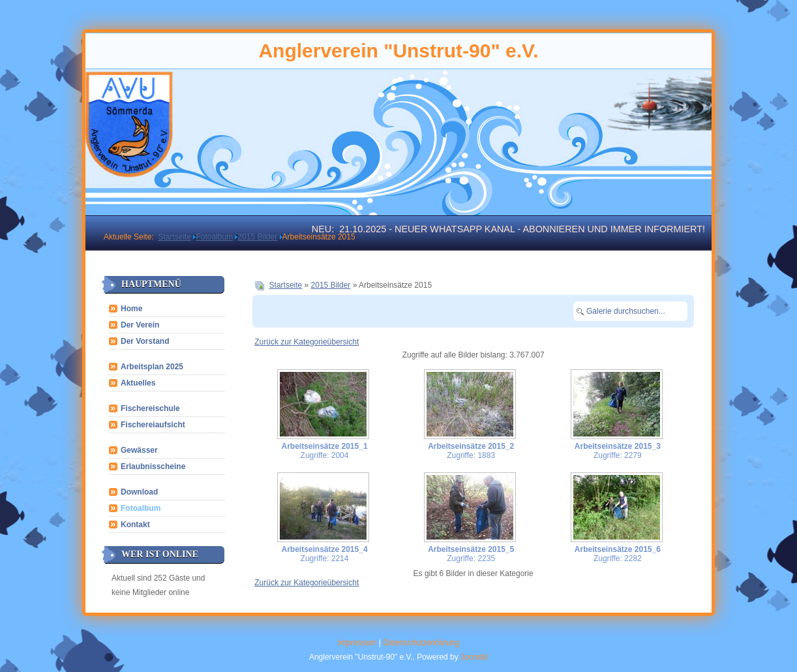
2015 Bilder (331, 285)
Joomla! (474, 657)
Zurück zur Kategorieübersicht (307, 342)
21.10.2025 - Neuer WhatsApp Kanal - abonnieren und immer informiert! (522, 229)
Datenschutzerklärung (421, 643)
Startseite (286, 285)
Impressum (357, 643)
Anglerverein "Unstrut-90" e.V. (398, 51)
